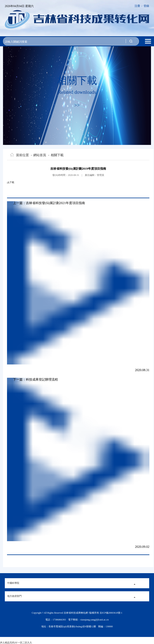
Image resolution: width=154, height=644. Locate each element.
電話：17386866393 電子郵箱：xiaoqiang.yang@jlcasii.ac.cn (77, 620)
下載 (12, 182)
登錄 (146, 6)
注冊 (137, 6)
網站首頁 (38, 155)
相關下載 (56, 155)
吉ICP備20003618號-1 (111, 613)
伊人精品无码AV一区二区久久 (16, 643)
